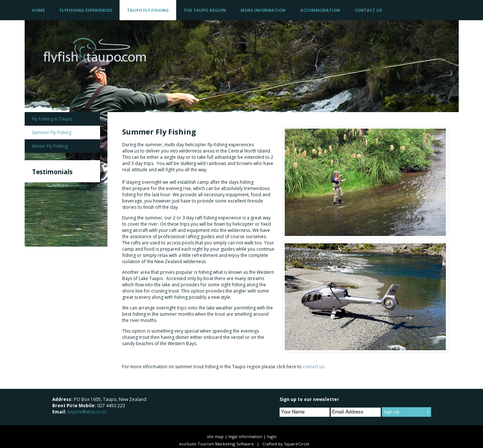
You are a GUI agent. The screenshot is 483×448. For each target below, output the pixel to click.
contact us (313, 367)
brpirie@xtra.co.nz (87, 412)
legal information (245, 436)
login (272, 436)
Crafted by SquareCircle (286, 444)
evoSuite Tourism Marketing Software (216, 444)
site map (215, 436)
